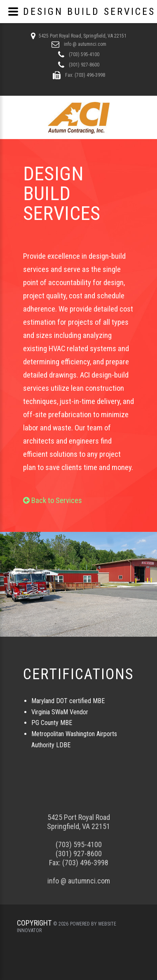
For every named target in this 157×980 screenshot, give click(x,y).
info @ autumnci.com (84, 44)
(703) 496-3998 (85, 863)
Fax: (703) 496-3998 (84, 75)
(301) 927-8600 (83, 65)
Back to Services (53, 501)
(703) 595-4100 (83, 54)
